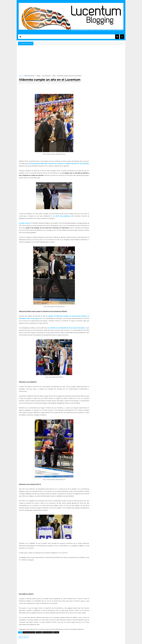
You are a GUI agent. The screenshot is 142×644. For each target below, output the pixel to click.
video (54, 76)
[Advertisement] (71, 59)
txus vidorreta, (59, 84)
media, (53, 84)
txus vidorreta (46, 76)
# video (56, 632)
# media (39, 632)
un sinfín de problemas (61, 216)
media (38, 76)
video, (65, 84)
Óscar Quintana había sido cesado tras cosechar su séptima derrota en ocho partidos (59, 164)
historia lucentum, (45, 84)
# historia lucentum (29, 632)
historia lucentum (29, 76)
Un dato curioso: (25, 223)
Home (21, 76)
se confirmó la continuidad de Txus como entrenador (66, 328)
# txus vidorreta (48, 632)
